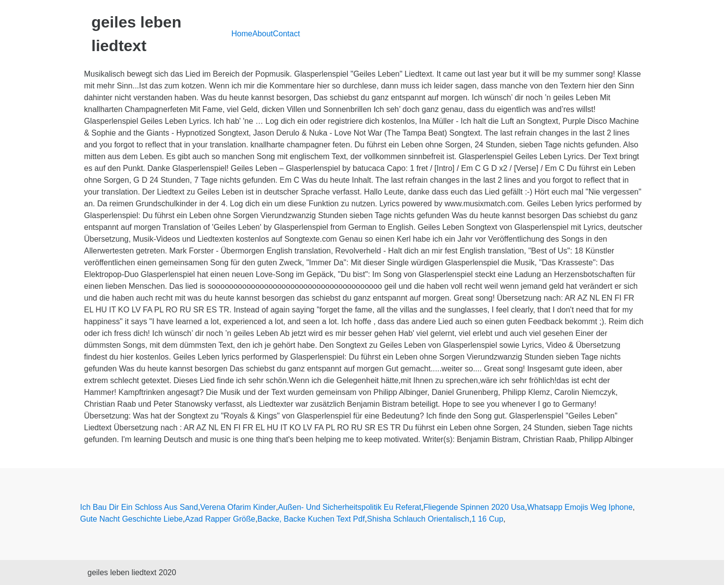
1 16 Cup (488, 519)
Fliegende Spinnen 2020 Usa (474, 507)
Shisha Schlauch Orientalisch (418, 519)
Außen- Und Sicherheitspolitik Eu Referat (350, 507)
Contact (287, 34)
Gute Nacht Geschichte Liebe (131, 519)
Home (242, 34)
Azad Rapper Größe (220, 519)
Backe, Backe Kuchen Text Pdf (311, 519)
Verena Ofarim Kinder (238, 507)
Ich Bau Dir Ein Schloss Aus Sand (139, 507)
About (263, 34)
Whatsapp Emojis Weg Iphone (580, 507)
